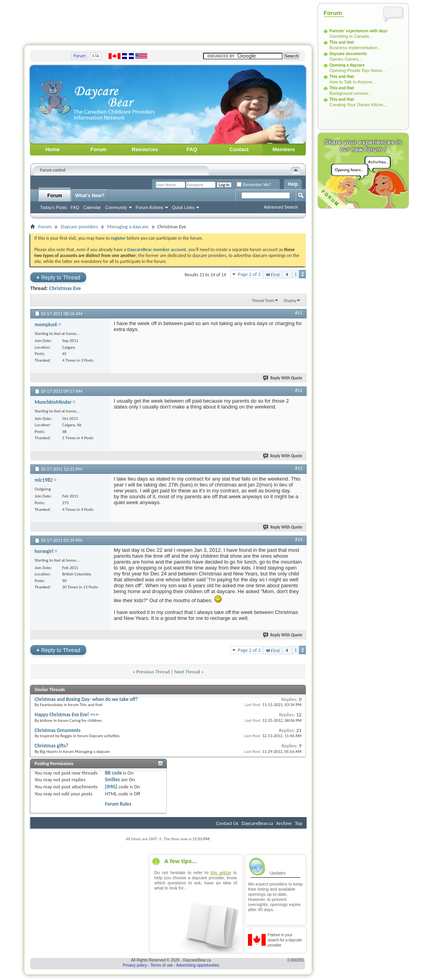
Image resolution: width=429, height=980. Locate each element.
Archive (284, 823)
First (272, 275)
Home (52, 149)
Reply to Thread (58, 277)
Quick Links (183, 207)
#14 (299, 540)
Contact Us (227, 823)
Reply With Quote (283, 378)
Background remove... (351, 93)
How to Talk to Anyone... (353, 82)
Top (299, 823)
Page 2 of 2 (249, 274)
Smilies (112, 779)
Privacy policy (135, 965)
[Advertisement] (168, 21)
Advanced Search (281, 207)
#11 (299, 313)
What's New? (90, 196)
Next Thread (187, 672)
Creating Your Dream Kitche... (358, 105)
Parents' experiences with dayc (359, 31)
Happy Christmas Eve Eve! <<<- (67, 715)
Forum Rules (118, 804)
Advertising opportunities (198, 965)
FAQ (192, 149)
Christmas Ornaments (58, 730)
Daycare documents (348, 54)
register (118, 238)
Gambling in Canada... (351, 36)
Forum (98, 149)
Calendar (92, 207)
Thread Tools (263, 300)
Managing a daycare (128, 227)
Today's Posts (54, 207)
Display (290, 300)
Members (284, 149)
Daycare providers (79, 227)
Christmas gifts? (51, 746)
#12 (299, 390)
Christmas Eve (65, 288)
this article (221, 873)
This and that (342, 42)
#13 (299, 468)
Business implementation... (355, 48)
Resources (145, 149)
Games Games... (346, 59)
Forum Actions (150, 207)
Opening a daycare (347, 65)
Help (293, 184)
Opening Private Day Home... (358, 70)
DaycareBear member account (157, 250)
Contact (239, 149)
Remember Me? (254, 185)
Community (116, 207)
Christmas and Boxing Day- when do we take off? (86, 699)
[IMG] (111, 787)
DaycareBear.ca (257, 823)
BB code (113, 773)
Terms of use (162, 965)
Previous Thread (153, 672)
